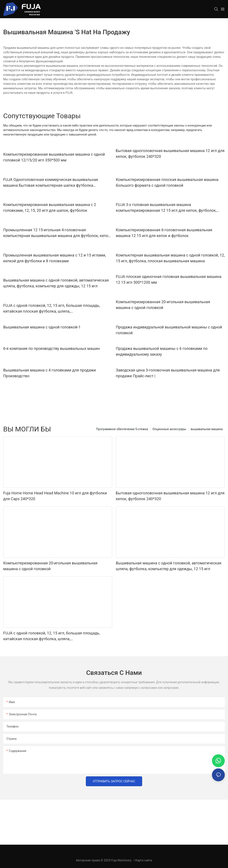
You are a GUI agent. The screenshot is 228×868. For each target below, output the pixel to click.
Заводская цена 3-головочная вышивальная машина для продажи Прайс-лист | (168, 373)
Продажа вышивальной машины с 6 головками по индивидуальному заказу (162, 351)
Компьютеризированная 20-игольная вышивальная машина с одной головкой (163, 305)
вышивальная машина (207, 429)
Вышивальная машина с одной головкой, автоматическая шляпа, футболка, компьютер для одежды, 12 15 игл (56, 283)
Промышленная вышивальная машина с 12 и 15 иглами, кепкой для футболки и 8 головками (55, 258)
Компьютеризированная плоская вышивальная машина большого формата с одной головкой (167, 182)
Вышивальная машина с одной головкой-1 (42, 327)
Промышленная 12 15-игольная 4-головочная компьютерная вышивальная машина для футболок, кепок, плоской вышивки (57, 233)
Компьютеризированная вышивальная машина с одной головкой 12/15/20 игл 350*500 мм (54, 157)
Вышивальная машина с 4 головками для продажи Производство (50, 373)
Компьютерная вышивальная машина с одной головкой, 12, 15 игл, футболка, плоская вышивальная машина (170, 258)
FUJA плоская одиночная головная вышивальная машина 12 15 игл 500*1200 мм (169, 279)
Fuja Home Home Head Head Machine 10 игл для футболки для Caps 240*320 (55, 496)
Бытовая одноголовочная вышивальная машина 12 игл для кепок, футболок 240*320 (170, 154)
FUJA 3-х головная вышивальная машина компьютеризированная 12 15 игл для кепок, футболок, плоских (166, 208)
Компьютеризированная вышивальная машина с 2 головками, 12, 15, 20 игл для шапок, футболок (50, 207)
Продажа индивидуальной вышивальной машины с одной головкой (169, 330)
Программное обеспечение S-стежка (122, 429)
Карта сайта (144, 860)
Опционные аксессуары (169, 429)
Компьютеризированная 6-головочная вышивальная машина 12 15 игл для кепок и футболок (164, 233)
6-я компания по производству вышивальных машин (51, 348)
